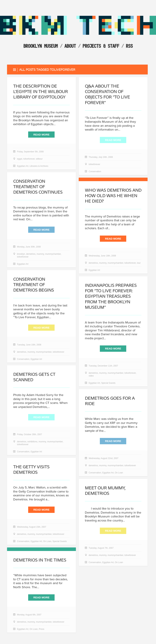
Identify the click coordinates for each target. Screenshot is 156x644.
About (70, 46)
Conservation (95, 172)
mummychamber (53, 254)
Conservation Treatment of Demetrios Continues (38, 187)
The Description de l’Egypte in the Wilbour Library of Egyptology (40, 92)
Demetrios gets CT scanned (34, 377)
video (91, 376)
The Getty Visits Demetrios (31, 470)
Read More (42, 135)
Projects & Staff (101, 46)
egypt (20, 159)
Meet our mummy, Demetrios (105, 491)
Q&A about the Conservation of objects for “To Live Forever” (107, 95)
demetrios (31, 254)
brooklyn (21, 254)
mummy (40, 254)
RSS (129, 46)
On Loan (119, 473)
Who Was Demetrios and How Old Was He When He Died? (113, 196)
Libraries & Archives (39, 166)
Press (42, 629)
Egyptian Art (23, 166)
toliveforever (29, 159)
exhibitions (32, 442)
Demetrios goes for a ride (110, 401)
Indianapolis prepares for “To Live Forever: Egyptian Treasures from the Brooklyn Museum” (111, 296)
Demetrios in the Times (40, 560)
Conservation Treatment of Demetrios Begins (34, 285)
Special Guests (108, 383)
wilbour (39, 159)
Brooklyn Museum (41, 46)
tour (139, 263)
